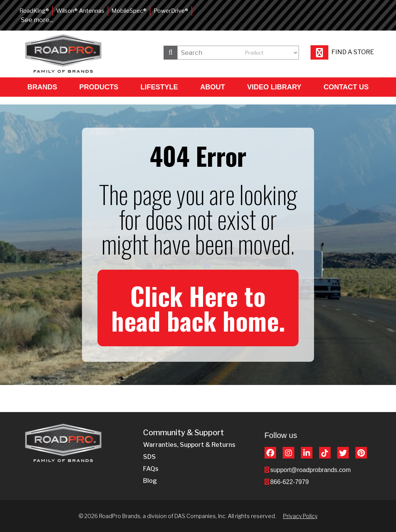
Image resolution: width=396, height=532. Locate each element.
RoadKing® (34, 11)
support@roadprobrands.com (311, 470)
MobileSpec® (129, 11)
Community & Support (183, 433)
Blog (150, 481)
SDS (149, 457)
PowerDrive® (171, 11)
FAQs (151, 469)
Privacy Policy (300, 516)
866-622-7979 (290, 482)
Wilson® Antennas (80, 11)
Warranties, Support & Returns (189, 445)
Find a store (342, 52)
